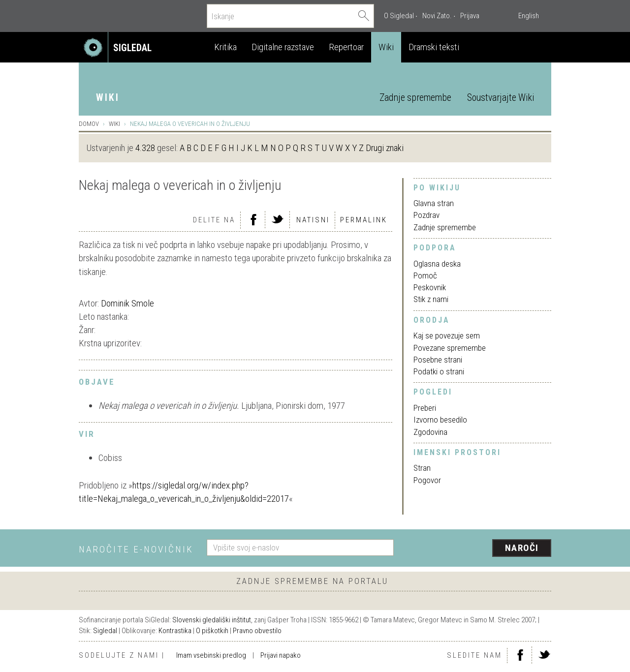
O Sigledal (399, 16)
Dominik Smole (127, 303)
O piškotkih (212, 631)
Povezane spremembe (450, 348)
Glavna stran (434, 203)
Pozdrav (426, 215)
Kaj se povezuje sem (447, 336)
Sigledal (105, 631)
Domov (89, 124)
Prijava (470, 16)
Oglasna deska (437, 264)
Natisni (313, 220)
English (529, 16)
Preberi (425, 408)
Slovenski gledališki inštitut (212, 620)
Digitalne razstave (283, 47)
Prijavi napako (281, 655)
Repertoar (346, 47)
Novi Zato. (437, 16)
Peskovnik (430, 287)
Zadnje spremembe (415, 98)
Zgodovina (430, 432)
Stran (422, 468)
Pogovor (427, 480)
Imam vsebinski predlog (211, 655)
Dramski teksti (434, 47)
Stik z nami (431, 299)
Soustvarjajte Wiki (501, 98)
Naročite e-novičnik (136, 549)
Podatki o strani (439, 371)
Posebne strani (438, 360)
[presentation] (478, 549)
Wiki (386, 47)
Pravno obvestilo (257, 631)
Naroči (522, 548)
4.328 (145, 148)
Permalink (364, 220)
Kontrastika (175, 631)
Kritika (225, 47)
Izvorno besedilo (440, 420)
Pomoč (425, 275)
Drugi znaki (385, 148)
